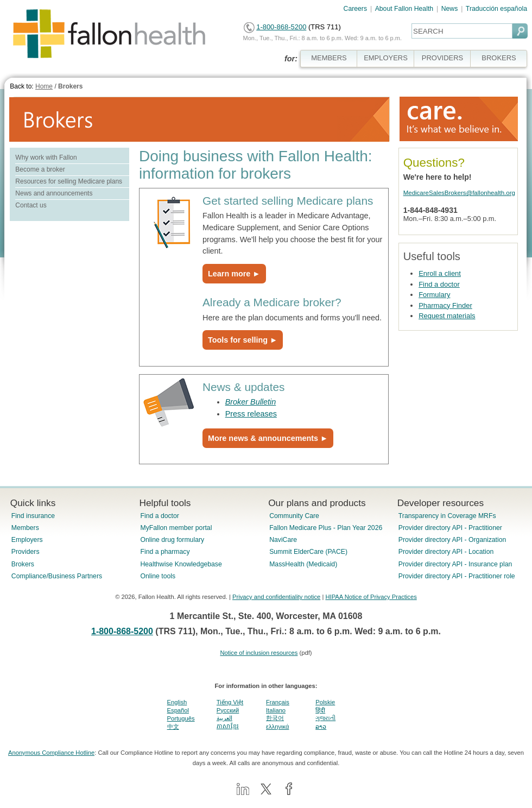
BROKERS (499, 58)
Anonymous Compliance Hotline (51, 753)
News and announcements (54, 193)
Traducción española (496, 9)
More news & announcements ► (268, 438)
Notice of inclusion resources (259, 653)
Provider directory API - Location (446, 552)
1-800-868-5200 (281, 27)
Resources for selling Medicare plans (69, 181)
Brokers (70, 86)
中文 (173, 727)
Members (25, 528)
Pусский (228, 710)
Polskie (325, 702)
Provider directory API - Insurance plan (455, 564)
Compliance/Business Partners (57, 576)
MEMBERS (329, 58)
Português (181, 718)
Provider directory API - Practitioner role (457, 576)
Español (178, 710)
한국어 (275, 718)
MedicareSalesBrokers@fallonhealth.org (459, 193)
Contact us (31, 205)
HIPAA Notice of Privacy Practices (371, 597)
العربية (224, 718)
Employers (27, 540)
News (450, 9)
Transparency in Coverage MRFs (447, 516)
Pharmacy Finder (445, 305)
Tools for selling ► (243, 340)
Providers (26, 552)
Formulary (434, 295)
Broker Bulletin (251, 402)
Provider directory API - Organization (452, 540)
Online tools (158, 576)
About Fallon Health (404, 9)
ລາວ (321, 727)
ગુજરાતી (325, 718)
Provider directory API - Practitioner (450, 528)
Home (44, 86)
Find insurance (33, 516)
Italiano (276, 710)
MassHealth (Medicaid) (303, 564)
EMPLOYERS (386, 58)
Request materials (447, 316)
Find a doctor (439, 284)
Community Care (294, 516)
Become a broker (40, 169)
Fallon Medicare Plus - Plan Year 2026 (326, 528)
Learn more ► (234, 274)
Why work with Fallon (46, 157)
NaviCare (283, 540)
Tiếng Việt (230, 702)
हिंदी (320, 710)
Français (278, 702)
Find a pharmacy (165, 552)
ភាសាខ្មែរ (228, 726)
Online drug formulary (172, 540)
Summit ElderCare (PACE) (308, 552)
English (177, 702)
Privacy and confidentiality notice (276, 597)
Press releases (251, 414)
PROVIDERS (442, 58)
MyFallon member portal (176, 528)
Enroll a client (440, 273)
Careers (356, 9)
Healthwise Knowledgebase (181, 564)
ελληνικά (277, 727)
